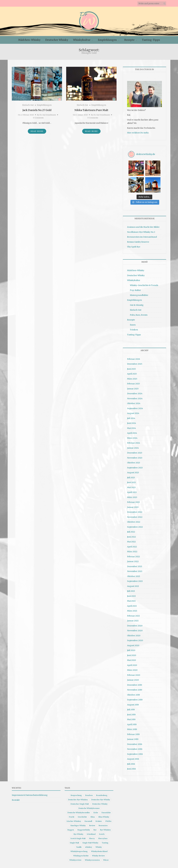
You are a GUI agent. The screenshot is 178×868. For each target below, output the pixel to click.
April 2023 (132, 492)
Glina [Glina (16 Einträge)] (93, 817)
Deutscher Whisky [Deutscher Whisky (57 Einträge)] (100, 804)
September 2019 (135, 700)
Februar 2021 (133, 616)
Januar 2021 (133, 621)
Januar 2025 (133, 389)
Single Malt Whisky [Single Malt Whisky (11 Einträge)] (90, 843)
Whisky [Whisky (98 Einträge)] (99, 847)
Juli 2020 (131, 650)
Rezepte (129, 40)
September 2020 (135, 640)
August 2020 (133, 645)
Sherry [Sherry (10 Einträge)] (92, 838)
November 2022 (135, 517)
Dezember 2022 (135, 512)
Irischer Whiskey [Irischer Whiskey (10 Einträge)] (74, 821)
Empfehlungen (107, 40)
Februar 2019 (133, 734)
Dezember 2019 (135, 685)
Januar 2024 (133, 448)
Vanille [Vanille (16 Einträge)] (79, 847)
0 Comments (38, 118)
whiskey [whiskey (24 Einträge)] (89, 847)
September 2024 (135, 408)
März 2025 (132, 379)
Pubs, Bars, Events (139, 315)
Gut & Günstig (137, 305)
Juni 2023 (131, 482)
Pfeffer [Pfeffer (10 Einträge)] (108, 821)
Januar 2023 (133, 507)
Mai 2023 (131, 487)
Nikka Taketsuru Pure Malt (91, 110)
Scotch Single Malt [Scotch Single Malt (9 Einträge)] (78, 838)
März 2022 (132, 552)
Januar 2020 (133, 680)
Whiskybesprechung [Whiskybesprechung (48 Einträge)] (79, 851)
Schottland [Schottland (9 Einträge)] (91, 834)
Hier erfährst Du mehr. (138, 133)
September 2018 (135, 754)
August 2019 (133, 705)
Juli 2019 (131, 710)
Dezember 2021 (135, 566)
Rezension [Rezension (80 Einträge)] (103, 826)
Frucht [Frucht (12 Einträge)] (72, 817)
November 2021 (135, 571)
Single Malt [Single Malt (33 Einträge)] (74, 843)
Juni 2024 (132, 423)
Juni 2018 (131, 769)
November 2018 (135, 749)
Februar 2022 (133, 557)
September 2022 (135, 527)
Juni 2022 (131, 537)
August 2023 (133, 473)
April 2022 (132, 547)
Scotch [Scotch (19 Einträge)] (102, 834)
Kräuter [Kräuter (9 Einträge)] (99, 821)
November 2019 (135, 690)
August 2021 (133, 586)
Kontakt (16, 800)
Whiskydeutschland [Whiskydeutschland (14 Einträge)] (99, 851)
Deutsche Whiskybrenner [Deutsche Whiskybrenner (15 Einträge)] (89, 808)
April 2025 (132, 374)
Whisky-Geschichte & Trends (144, 285)
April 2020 (132, 665)
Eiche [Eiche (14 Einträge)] (96, 813)
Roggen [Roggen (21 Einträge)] (71, 830)
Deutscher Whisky (57, 40)
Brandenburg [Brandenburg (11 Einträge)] (102, 795)
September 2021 (135, 581)
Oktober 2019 (133, 695)
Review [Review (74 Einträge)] (92, 826)
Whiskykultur (82, 40)
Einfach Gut (28, 105)
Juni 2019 (131, 715)
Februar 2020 (134, 675)
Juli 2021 (131, 591)
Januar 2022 (133, 561)
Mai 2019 (131, 719)
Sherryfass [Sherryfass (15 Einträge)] (103, 838)
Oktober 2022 (134, 522)
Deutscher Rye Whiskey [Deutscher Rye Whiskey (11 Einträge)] (78, 800)
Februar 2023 (133, 502)
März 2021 (132, 611)
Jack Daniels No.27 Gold (37, 110)
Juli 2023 (131, 478)
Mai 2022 (131, 542)
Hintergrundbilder (139, 295)
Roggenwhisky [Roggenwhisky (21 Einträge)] (84, 830)
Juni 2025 (131, 369)
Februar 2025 (133, 384)
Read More (37, 131)
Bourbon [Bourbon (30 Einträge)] (89, 795)
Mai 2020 (131, 660)
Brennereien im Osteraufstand (142, 237)
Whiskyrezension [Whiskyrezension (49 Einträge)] (92, 860)
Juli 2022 (131, 532)
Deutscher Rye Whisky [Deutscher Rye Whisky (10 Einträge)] (101, 800)
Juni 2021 (131, 596)
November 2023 (135, 458)
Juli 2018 (131, 764)
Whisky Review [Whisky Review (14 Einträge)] (98, 856)
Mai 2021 (131, 601)
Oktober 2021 (134, 576)
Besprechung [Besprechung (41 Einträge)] (76, 795)
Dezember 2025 (135, 364)
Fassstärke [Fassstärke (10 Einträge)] (106, 813)
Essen (133, 325)
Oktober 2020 (134, 636)
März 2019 (132, 729)
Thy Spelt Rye (134, 247)
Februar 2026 (134, 359)
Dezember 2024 (135, 394)
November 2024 (135, 399)
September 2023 (135, 468)
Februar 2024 (134, 443)
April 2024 (132, 433)
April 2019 (132, 724)
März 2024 (132, 438)
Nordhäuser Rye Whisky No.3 (141, 232)
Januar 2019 (133, 739)
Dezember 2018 (135, 744)
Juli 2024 (131, 418)
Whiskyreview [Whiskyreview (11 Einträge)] (75, 860)
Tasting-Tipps (151, 40)
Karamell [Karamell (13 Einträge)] (88, 821)
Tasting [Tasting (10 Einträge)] (105, 843)
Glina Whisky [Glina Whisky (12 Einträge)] (104, 817)
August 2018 (133, 759)
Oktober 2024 (134, 403)
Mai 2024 (131, 428)
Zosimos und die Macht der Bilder (143, 227)
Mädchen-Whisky (29, 40)
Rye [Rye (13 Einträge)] (95, 830)
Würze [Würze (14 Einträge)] (106, 860)
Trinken (134, 330)
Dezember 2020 (135, 626)
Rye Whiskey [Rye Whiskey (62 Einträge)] (105, 830)
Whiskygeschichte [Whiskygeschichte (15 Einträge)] (81, 856)
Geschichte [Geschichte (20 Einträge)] (82, 817)
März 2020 (132, 670)
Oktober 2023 (134, 463)
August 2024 (133, 413)
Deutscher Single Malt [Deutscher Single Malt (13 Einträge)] (80, 804)
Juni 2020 (132, 655)
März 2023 (132, 497)
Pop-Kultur (135, 290)
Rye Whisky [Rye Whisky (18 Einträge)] (78, 834)
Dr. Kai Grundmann (48, 115)
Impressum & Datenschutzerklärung (30, 795)
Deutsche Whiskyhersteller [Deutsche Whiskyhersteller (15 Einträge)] (79, 813)
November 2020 (135, 631)
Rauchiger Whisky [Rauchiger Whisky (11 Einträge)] (78, 826)
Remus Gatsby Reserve (138, 242)
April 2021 (132, 606)
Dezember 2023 (135, 453)
